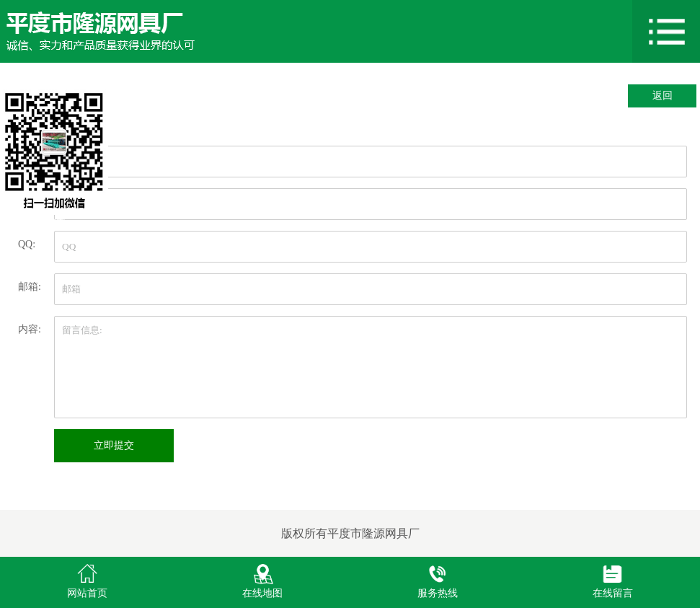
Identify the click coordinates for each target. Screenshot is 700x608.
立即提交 (114, 445)
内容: (30, 329)
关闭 (54, 222)
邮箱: (30, 287)
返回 (663, 96)
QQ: (27, 244)
